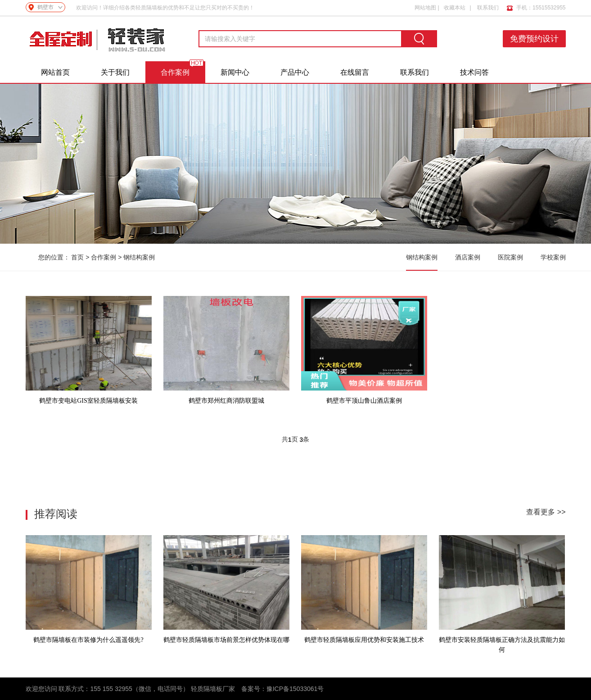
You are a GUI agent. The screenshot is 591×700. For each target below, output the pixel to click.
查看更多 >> (546, 512)
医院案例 (510, 257)
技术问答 (474, 72)
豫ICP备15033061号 (295, 689)
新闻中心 (235, 72)
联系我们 (488, 5)
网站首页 (55, 72)
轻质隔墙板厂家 (213, 689)
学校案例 (553, 257)
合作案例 (175, 72)
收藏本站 (455, 5)
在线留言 (355, 72)
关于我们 (115, 72)
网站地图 (425, 5)
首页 (77, 257)
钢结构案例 (139, 257)
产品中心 (295, 72)
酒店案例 (468, 257)
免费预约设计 (537, 39)
